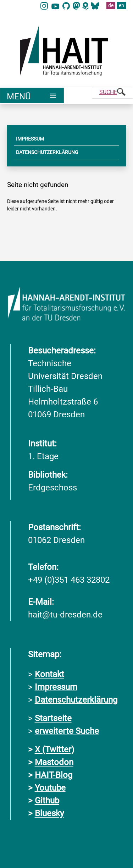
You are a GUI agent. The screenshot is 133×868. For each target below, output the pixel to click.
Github (47, 801)
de (111, 5)
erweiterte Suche (67, 731)
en (121, 5)
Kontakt (49, 674)
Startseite (53, 718)
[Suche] (112, 93)
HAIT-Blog (54, 775)
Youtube (50, 788)
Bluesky (49, 813)
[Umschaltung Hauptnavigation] (32, 95)
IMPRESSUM (30, 139)
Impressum (56, 687)
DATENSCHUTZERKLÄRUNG (47, 152)
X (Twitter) (54, 749)
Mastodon (54, 762)
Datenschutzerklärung (76, 700)
